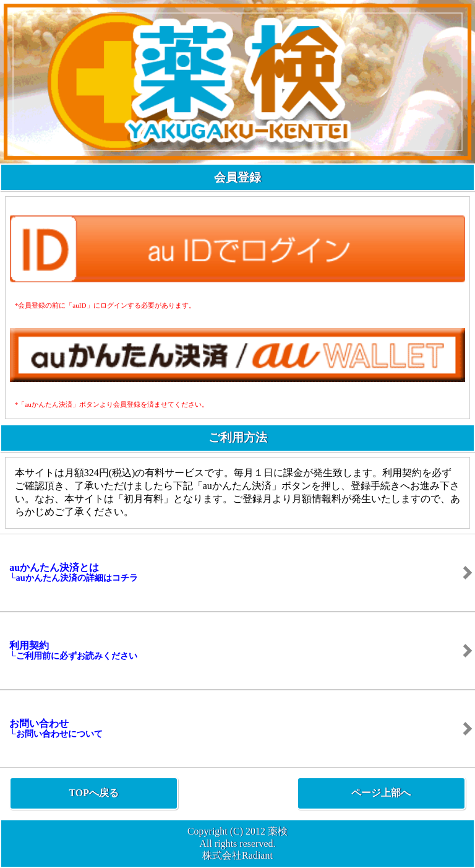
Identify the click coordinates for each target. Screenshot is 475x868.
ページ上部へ (381, 793)
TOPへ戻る (94, 793)
